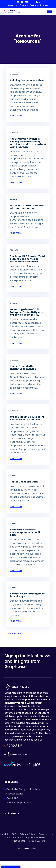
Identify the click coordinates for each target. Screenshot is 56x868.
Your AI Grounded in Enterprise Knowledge (23, 368)
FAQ (14, 834)
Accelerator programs (19, 803)
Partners (34, 5)
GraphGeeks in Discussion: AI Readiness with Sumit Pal (27, 418)
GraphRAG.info (37, 841)
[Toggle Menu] (49, 11)
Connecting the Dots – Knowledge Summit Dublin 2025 (26, 532)
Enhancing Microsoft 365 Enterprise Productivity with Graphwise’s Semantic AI (27, 312)
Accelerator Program (18, 5)
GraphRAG (12, 798)
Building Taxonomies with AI (27, 80)
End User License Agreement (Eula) (26, 838)
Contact (44, 5)
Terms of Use (46, 834)
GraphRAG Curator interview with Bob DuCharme (27, 207)
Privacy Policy (27, 834)
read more (16, 116)
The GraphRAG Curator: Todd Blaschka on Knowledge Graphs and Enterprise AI (27, 259)
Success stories (15, 794)
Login (39, 2)
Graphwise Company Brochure (23, 789)
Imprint (4, 834)
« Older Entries (13, 634)
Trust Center (18, 841)
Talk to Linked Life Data (24, 482)
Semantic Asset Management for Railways (28, 595)
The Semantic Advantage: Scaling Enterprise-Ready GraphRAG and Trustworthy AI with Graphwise (28, 143)
